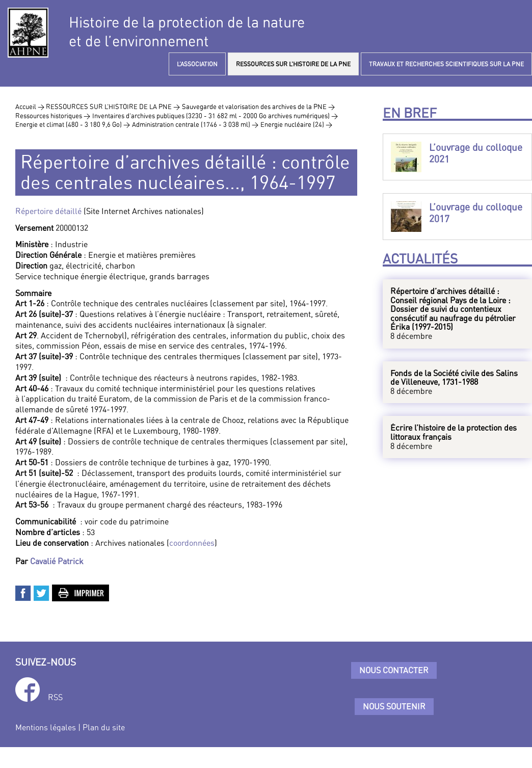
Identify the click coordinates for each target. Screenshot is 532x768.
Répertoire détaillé (48, 211)
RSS (55, 697)
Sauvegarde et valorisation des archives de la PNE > (258, 107)
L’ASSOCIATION (197, 64)
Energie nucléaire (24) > (296, 124)
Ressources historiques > (53, 116)
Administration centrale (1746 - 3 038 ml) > (195, 124)
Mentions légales (46, 727)
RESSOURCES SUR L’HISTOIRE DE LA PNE (293, 64)
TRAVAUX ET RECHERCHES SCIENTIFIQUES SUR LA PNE (446, 64)
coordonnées (192, 543)
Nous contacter (394, 670)
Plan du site (104, 727)
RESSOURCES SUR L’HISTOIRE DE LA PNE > (113, 107)
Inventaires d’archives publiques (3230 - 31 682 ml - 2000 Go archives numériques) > (215, 116)
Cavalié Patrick (57, 561)
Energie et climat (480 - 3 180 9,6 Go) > (73, 124)
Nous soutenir (394, 706)
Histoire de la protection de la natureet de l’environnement (187, 32)
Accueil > (31, 107)
